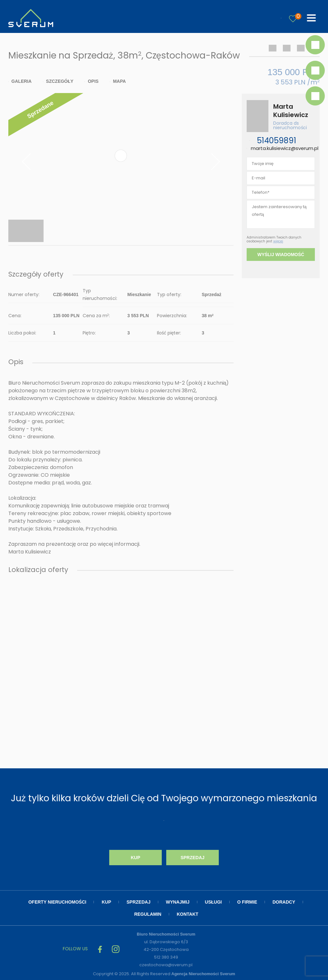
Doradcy (284, 902)
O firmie (247, 902)
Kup (135, 858)
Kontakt (188, 914)
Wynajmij (178, 902)
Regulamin (148, 914)
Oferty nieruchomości (57, 902)
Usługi (213, 902)
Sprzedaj (193, 858)
